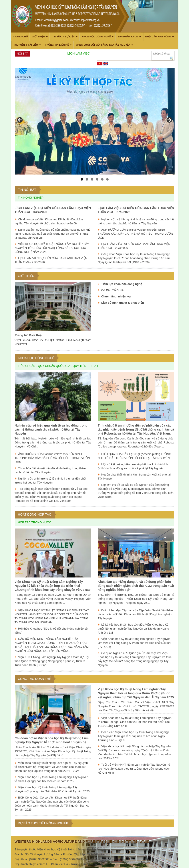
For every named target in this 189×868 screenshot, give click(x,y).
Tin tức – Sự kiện (63, 37)
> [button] (169, 120)
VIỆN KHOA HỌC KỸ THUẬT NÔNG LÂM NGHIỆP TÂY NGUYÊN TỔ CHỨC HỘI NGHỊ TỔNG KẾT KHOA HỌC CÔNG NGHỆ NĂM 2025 (52, 248)
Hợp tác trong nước (35, 522)
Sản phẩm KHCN (128, 37)
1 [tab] (82, 179)
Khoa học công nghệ (96, 37)
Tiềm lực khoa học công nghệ (122, 284)
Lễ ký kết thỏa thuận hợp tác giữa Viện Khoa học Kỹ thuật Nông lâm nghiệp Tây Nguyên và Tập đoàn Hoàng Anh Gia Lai (133, 629)
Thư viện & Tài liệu (26, 45)
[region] (95, 121)
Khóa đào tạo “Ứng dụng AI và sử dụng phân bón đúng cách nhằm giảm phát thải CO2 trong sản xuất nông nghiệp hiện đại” (136, 586)
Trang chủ (20, 37)
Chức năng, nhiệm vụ (116, 296)
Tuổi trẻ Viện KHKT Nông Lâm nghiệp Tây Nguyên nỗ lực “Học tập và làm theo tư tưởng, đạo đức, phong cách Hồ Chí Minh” (134, 769)
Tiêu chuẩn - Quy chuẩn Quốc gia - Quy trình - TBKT (58, 366)
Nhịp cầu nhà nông (158, 37)
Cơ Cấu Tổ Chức (113, 290)
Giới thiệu (39, 37)
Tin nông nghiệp (31, 198)
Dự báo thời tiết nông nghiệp (43, 823)
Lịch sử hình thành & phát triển (123, 303)
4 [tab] (97, 179)
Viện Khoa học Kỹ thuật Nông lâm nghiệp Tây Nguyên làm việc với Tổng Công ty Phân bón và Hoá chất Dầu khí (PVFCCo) (134, 643)
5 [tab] (102, 179)
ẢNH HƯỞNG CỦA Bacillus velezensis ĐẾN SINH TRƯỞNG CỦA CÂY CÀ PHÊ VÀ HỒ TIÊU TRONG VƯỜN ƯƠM (135, 234)
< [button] (20, 120)
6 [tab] (107, 179)
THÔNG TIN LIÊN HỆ (57, 45)
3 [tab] (92, 179)
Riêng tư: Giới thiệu (29, 335)
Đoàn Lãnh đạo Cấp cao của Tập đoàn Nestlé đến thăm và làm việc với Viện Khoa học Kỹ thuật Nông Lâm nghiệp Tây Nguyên (135, 614)
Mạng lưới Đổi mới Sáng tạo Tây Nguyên (103, 45)
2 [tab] (87, 179)
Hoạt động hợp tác (35, 514)
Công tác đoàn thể (34, 679)
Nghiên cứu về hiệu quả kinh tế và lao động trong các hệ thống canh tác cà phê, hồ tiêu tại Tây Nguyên (51, 429)
